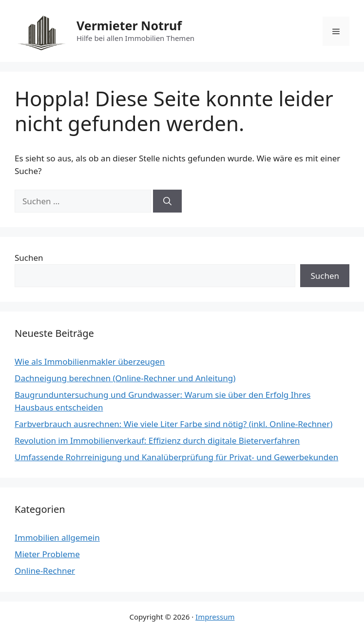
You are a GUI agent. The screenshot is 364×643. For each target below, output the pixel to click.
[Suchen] (167, 201)
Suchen (29, 258)
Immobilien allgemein (57, 537)
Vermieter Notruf (129, 25)
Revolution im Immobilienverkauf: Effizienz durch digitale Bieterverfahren (157, 440)
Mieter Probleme (47, 554)
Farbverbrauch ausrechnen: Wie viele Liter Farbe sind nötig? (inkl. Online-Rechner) (173, 424)
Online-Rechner (45, 571)
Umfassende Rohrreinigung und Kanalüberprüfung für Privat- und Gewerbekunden (176, 457)
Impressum (215, 617)
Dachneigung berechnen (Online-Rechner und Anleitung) (125, 378)
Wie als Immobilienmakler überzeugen (90, 361)
